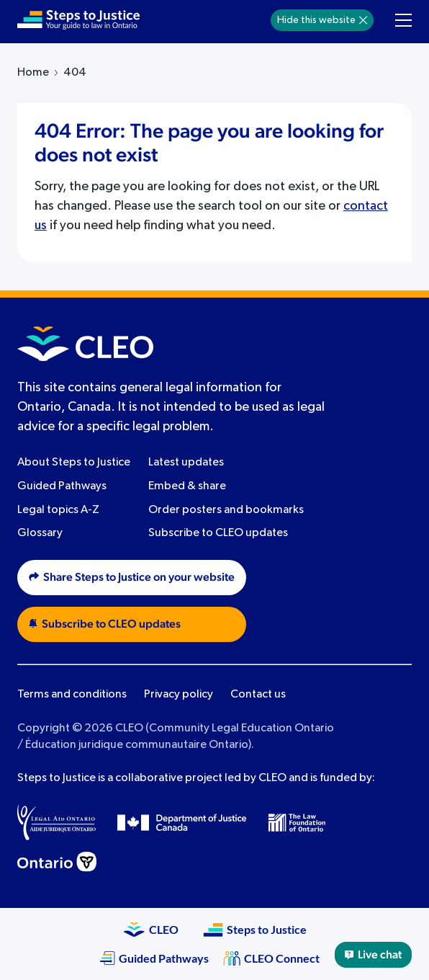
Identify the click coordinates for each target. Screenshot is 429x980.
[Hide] (363, 20)
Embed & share (187, 486)
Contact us (258, 695)
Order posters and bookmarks (226, 510)
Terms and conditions (72, 695)
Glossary (40, 533)
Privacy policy (179, 695)
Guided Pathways (62, 486)
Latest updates (186, 463)
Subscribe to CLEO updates (218, 533)
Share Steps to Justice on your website (132, 577)
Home (33, 73)
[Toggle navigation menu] (403, 20)
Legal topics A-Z (58, 510)
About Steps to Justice (74, 463)
